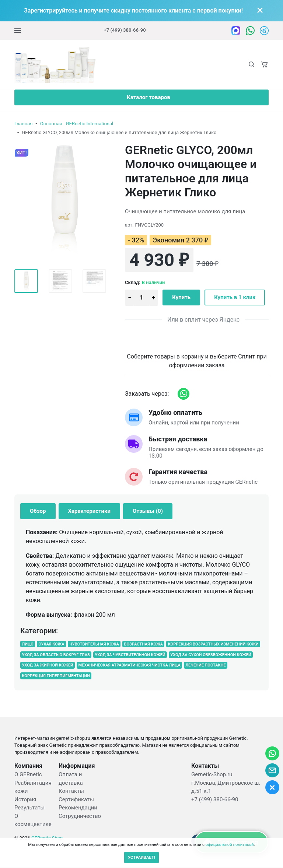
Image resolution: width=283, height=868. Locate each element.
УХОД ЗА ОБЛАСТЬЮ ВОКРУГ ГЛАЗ (56, 654)
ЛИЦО (27, 644)
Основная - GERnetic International (77, 124)
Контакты (71, 791)
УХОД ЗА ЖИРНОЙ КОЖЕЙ (47, 665)
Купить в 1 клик (235, 297)
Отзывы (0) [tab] (148, 511)
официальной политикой (230, 845)
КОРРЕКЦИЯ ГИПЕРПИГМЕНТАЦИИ (56, 676)
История (25, 799)
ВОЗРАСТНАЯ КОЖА (143, 644)
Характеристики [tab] (90, 511)
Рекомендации (78, 808)
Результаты (29, 808)
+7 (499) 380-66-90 (125, 30)
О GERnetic (28, 774)
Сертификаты (76, 799)
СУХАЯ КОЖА (51, 644)
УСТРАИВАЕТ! (141, 857)
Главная (23, 124)
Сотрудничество (80, 816)
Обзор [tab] (38, 511)
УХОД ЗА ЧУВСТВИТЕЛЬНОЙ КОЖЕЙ (130, 654)
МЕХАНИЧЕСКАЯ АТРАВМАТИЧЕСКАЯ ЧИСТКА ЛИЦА (129, 665)
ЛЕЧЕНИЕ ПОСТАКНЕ (205, 665)
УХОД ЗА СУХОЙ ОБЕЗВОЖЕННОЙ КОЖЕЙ (211, 654)
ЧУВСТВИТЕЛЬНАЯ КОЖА (94, 644)
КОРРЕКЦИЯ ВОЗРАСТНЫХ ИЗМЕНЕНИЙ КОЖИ (213, 644)
